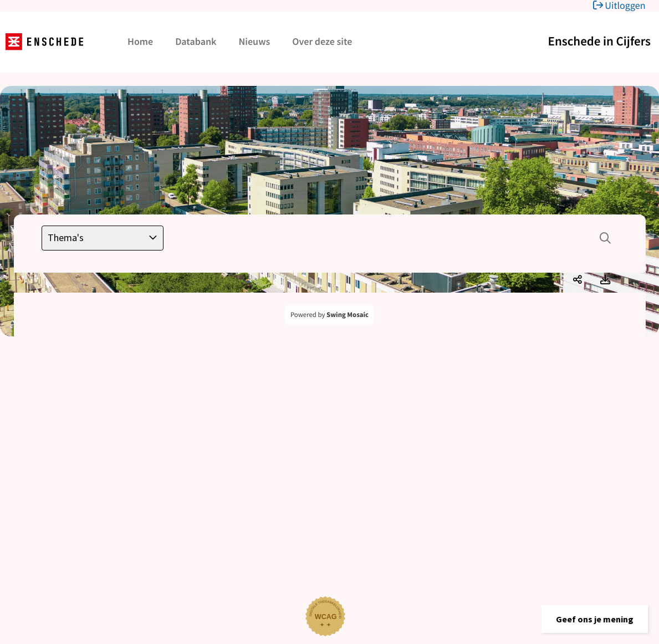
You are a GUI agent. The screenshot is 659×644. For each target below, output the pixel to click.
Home (140, 41)
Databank (196, 41)
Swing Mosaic (348, 315)
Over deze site (322, 41)
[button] (595, 619)
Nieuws (254, 41)
